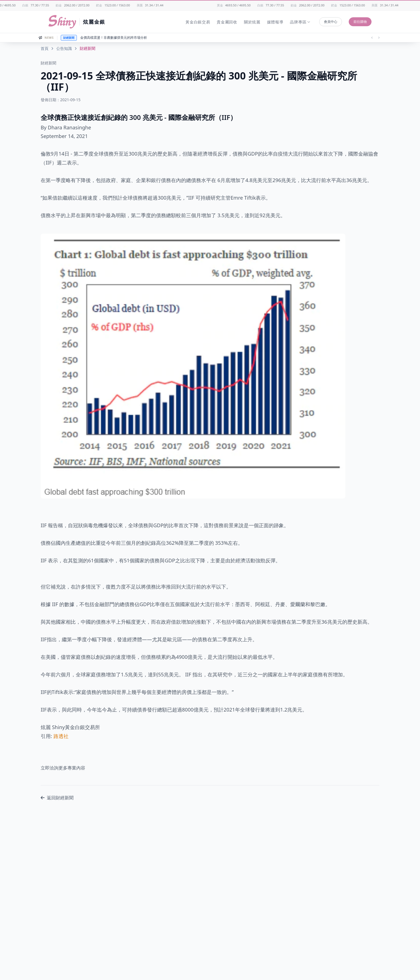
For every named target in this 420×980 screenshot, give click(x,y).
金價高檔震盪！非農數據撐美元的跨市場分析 (114, 38)
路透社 (61, 736)
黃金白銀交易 (198, 22)
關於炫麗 (252, 22)
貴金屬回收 (227, 22)
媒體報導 (275, 22)
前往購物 (360, 22)
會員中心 (331, 22)
